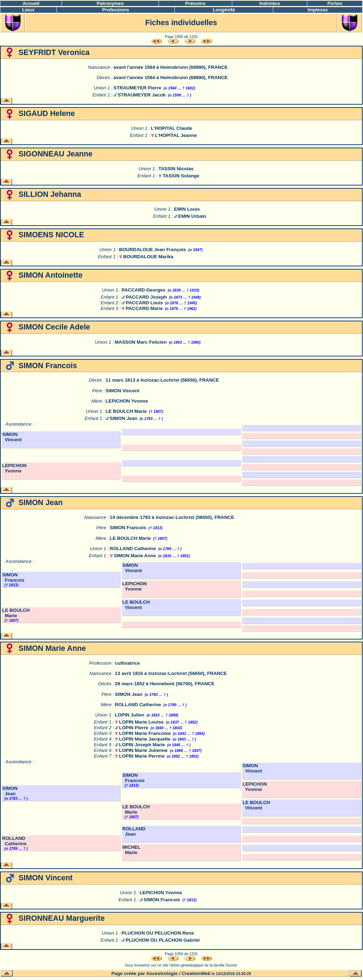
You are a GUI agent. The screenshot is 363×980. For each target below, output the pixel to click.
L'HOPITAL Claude (172, 128)
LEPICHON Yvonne (127, 401)
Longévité (224, 10)
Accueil (31, 3)
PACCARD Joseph (146, 297)
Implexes (318, 10)
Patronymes (110, 3)
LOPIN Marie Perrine (142, 756)
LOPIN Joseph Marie (142, 745)
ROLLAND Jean (134, 831)
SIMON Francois (128, 528)
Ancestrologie (162, 973)
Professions (116, 10)
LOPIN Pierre (134, 728)
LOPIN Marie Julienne (143, 750)
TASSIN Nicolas (176, 169)
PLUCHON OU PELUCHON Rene (158, 933)
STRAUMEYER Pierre (137, 88)
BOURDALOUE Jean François (153, 250)
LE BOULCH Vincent (136, 605)
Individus (270, 3)
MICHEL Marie (131, 850)
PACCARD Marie (144, 308)
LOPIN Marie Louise (141, 722)
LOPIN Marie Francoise (145, 733)
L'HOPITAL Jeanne (176, 135)
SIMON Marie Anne (135, 556)
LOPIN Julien (130, 715)
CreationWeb (196, 973)
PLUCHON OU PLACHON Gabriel (163, 940)
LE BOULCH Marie (126, 411)
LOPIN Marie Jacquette (145, 739)
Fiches (335, 3)
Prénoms (196, 3)
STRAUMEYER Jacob (142, 95)
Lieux (29, 10)
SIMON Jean (124, 418)
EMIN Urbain (192, 216)
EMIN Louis (187, 209)
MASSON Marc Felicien (141, 342)
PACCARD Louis (144, 303)
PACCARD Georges (143, 290)
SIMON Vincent (122, 391)
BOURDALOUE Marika (148, 257)
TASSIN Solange (181, 176)
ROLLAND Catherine (133, 549)
